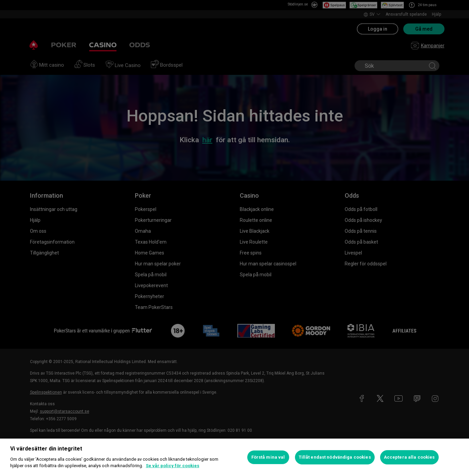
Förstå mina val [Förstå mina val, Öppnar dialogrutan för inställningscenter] (268, 457)
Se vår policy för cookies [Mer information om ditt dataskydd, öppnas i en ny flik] (173, 466)
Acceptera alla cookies (409, 457)
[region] (235, 457)
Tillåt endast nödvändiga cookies (335, 457)
